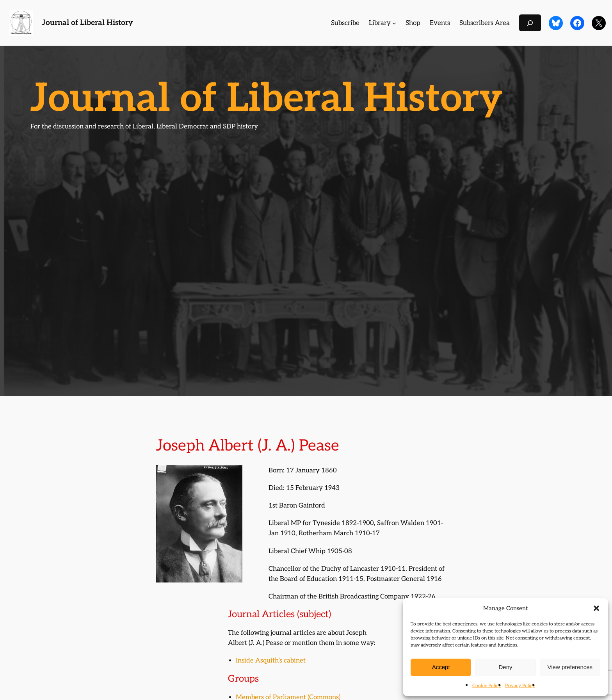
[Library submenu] (394, 23)
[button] (596, 608)
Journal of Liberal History (87, 23)
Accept (441, 667)
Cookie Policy (487, 686)
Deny (505, 667)
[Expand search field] (530, 23)
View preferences (570, 667)
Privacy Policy (520, 686)
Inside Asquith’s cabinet (271, 661)
